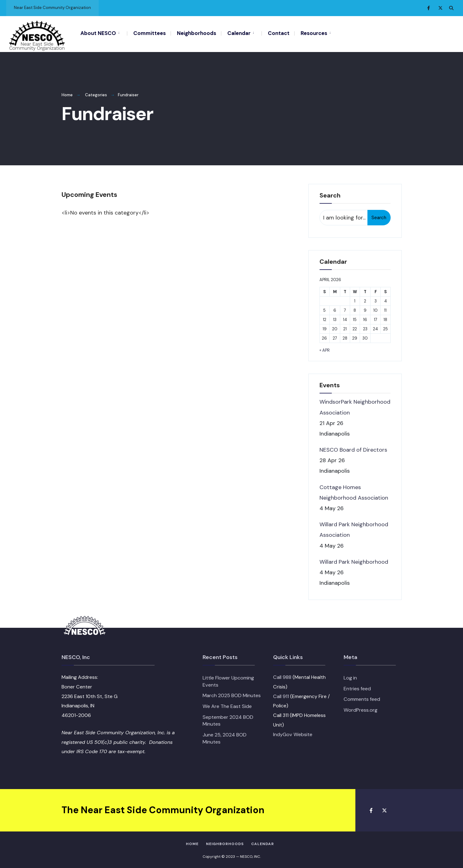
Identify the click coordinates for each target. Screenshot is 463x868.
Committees (150, 33)
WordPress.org (360, 709)
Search (379, 216)
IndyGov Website (293, 733)
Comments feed (362, 698)
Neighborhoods (197, 33)
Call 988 (282, 676)
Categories (96, 94)
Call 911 (281, 695)
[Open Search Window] (451, 8)
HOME (192, 843)
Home (67, 94)
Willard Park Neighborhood (354, 560)
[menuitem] (104, 33)
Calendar (239, 33)
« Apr (325, 349)
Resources (314, 33)
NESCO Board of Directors (353, 449)
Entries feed (357, 687)
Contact (279, 33)
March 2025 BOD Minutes (232, 694)
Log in (350, 677)
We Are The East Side (227, 705)
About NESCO (98, 33)
